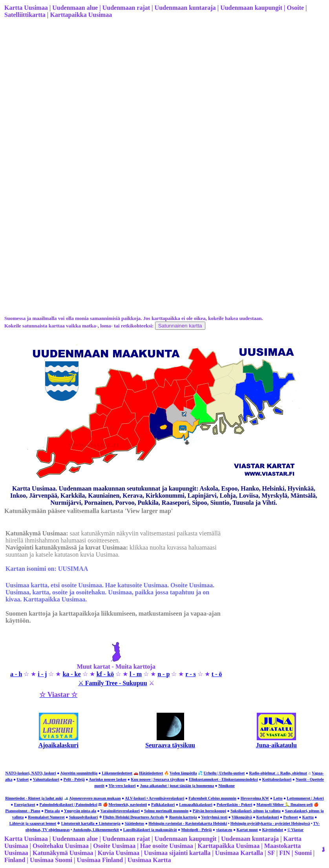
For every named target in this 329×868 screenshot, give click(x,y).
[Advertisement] (164, 87)
